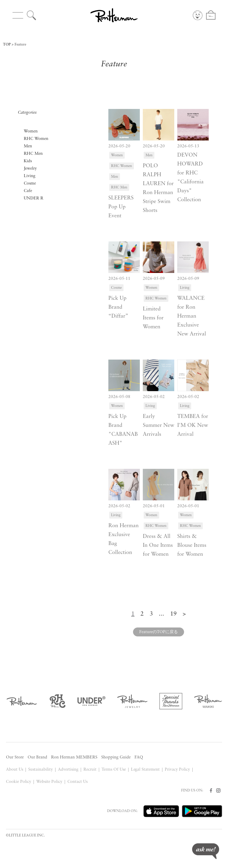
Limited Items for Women (153, 318)
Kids (28, 161)
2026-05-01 (154, 506)
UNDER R (34, 198)
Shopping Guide (116, 757)
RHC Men (33, 154)
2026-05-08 (119, 397)
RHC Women (36, 139)
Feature (20, 45)
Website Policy (49, 782)
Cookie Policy (19, 782)
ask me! (206, 851)
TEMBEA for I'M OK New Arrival (193, 426)
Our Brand (37, 757)
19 (173, 614)
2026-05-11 (119, 279)
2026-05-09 (154, 279)
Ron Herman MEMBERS (74, 757)
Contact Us (77, 782)
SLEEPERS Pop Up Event (121, 207)
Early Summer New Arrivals (159, 426)
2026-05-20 (119, 146)
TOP (7, 45)
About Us (15, 770)
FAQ (139, 757)
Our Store (15, 757)
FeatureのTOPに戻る (159, 632)
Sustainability (41, 770)
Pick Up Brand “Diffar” (118, 307)
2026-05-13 (188, 146)
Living (30, 176)
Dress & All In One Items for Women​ (158, 545)
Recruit (90, 770)
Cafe (28, 191)
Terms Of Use (114, 770)
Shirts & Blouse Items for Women (192, 545)
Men (28, 146)
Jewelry (30, 169)
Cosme (30, 184)
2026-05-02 (154, 397)
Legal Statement (145, 770)
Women (31, 131)
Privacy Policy (177, 770)
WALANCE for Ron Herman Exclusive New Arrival (192, 316)
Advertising (68, 770)
